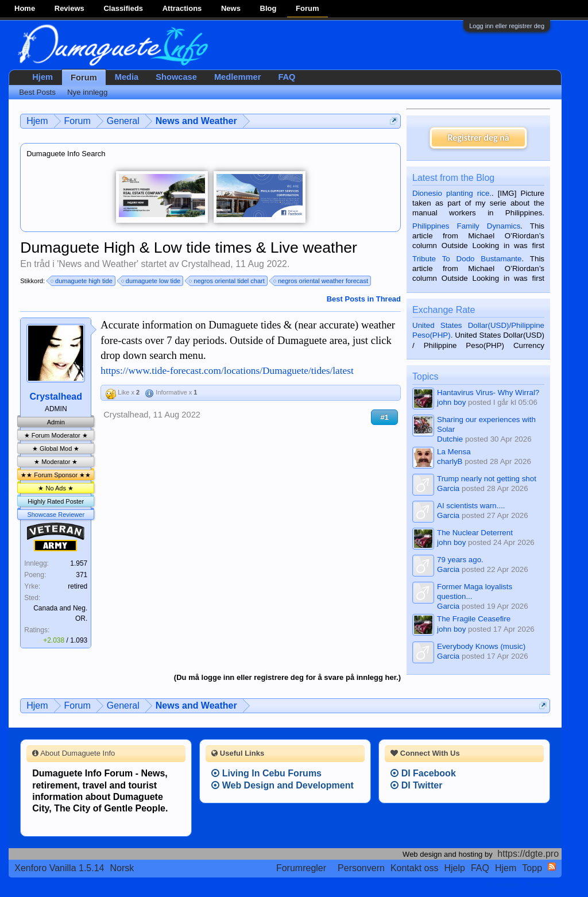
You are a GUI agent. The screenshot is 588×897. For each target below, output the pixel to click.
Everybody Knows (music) (481, 646)
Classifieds (123, 8)
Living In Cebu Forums (266, 773)
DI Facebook (423, 773)
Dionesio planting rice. (452, 193)
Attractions (182, 8)
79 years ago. (460, 560)
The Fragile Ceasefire (474, 619)
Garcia (448, 488)
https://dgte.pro (528, 854)
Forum (307, 8)
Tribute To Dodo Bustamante (467, 259)
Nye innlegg (87, 92)
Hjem (42, 77)
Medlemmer (237, 77)
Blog (268, 8)
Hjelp (455, 868)
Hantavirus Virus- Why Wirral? (488, 393)
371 (82, 575)
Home (25, 8)
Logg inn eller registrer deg (507, 26)
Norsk (122, 868)
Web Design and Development (283, 785)
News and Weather (98, 264)
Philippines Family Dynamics (466, 226)
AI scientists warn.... (471, 506)
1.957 (79, 563)
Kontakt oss (415, 868)
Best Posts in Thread (364, 299)
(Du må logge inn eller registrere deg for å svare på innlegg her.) (287, 677)
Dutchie (450, 439)
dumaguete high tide (82, 281)
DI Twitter (416, 785)
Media (127, 77)
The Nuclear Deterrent (475, 533)
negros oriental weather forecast (321, 281)
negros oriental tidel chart (227, 281)
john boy (451, 402)
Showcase (176, 77)
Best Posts (37, 92)
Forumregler (301, 868)
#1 (384, 417)
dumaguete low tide (151, 281)
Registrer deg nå (478, 138)
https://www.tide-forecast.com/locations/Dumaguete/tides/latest (227, 371)
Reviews (69, 8)
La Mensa (454, 452)
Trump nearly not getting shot (487, 479)
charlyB (450, 461)
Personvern (361, 868)
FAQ (287, 77)
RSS (552, 867)
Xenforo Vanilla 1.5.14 (59, 868)
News (231, 8)
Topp (532, 868)
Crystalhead (206, 264)
